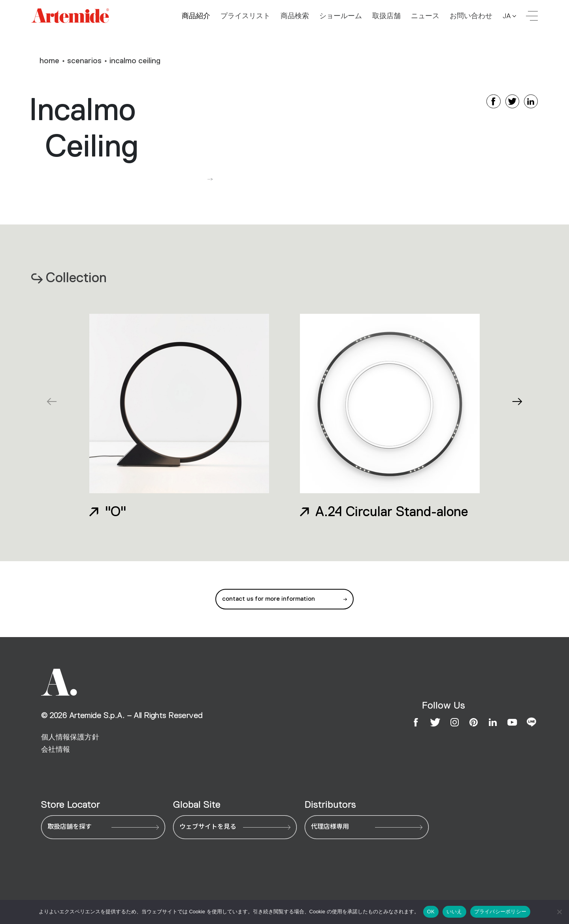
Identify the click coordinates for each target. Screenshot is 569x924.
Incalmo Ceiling (135, 60)
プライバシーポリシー (500, 912)
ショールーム (341, 16)
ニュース (425, 16)
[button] (517, 402)
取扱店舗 (386, 16)
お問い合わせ (471, 16)
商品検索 (295, 16)
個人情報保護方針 (70, 737)
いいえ (454, 912)
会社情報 (56, 749)
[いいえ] (559, 912)
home (49, 60)
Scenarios (84, 60)
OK (431, 912)
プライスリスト (245, 16)
